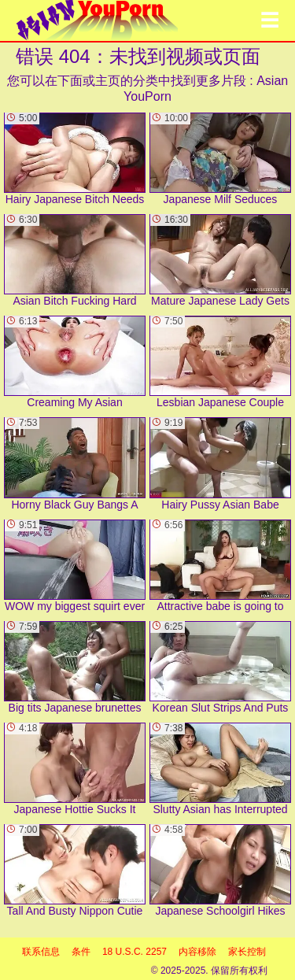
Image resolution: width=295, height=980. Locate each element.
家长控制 (247, 952)
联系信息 (41, 952)
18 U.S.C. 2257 (135, 952)
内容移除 (197, 952)
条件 (81, 952)
